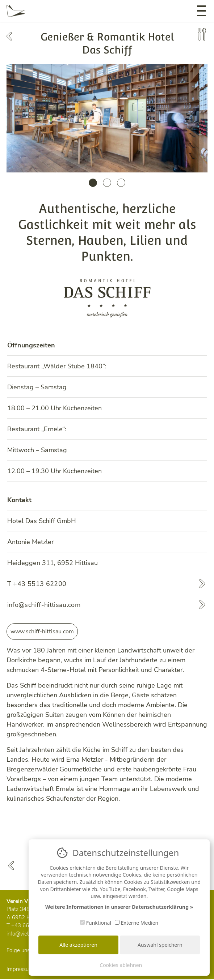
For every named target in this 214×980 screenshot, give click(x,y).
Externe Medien (137, 923)
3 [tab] (121, 183)
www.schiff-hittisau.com (42, 632)
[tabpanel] (107, 118)
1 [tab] (93, 183)
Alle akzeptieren (78, 945)
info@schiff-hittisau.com (44, 605)
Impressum (20, 969)
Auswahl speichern (160, 945)
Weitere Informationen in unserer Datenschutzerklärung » (119, 907)
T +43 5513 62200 (37, 584)
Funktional (96, 923)
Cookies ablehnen (121, 965)
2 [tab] (107, 183)
